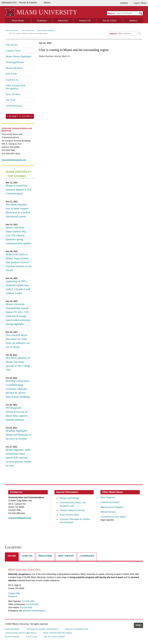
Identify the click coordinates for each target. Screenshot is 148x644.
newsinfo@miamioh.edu (14, 160)
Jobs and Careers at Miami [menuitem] (54, 637)
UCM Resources (14, 106)
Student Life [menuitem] (85, 21)
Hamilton (27, 556)
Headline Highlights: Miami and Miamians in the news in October (18, 435)
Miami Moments (14, 68)
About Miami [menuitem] (18, 21)
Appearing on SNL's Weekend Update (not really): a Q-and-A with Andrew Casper (18, 287)
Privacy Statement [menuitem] (12, 637)
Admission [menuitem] (63, 21)
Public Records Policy (69, 515)
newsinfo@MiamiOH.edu (20, 518)
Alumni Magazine (112, 507)
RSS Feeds (11, 74)
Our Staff (11, 100)
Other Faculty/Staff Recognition (16, 87)
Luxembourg (87, 556)
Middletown (45, 556)
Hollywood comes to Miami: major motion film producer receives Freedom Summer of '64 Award (19, 262)
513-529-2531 (32, 604)
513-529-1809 (28, 601)
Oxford (12, 556)
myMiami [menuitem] (124, 3)
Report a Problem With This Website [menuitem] (57, 633)
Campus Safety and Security (72, 510)
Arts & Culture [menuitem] (110, 21)
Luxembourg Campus (110, 502)
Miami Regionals (108, 497)
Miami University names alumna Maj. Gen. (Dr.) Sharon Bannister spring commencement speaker (18, 235)
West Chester (66, 556)
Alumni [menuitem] (47, 3)
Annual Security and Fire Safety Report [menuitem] (21, 633)
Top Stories (12, 45)
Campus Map (14, 593)
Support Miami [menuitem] (140, 3)
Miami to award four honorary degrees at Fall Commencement (19, 190)
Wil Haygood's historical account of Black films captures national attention (17, 414)
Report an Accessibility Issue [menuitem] (77, 629)
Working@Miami (15, 62)
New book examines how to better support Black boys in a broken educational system (18, 210)
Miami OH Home (12, 30)
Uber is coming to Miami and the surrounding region (28, 33)
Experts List (12, 80)
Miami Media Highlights (46, 30)
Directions (13, 596)
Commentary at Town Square (113, 517)
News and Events (28, 30)
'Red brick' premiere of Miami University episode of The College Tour (18, 364)
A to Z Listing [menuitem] (32, 637)
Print (138, 625)
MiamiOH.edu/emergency (34, 611)
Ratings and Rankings (69, 498)
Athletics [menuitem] (133, 21)
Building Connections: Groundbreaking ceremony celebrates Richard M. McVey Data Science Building (18, 389)
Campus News (13, 51)
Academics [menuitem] (42, 21)
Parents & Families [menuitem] (28, 3)
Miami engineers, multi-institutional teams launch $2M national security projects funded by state (19, 458)
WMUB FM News (108, 512)
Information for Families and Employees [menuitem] (42, 629)
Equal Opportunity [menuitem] (12, 629)
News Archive (13, 94)
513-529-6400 (26, 608)
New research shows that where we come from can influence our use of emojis (18, 341)
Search (111, 13)
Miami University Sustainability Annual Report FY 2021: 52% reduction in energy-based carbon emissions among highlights (18, 314)
